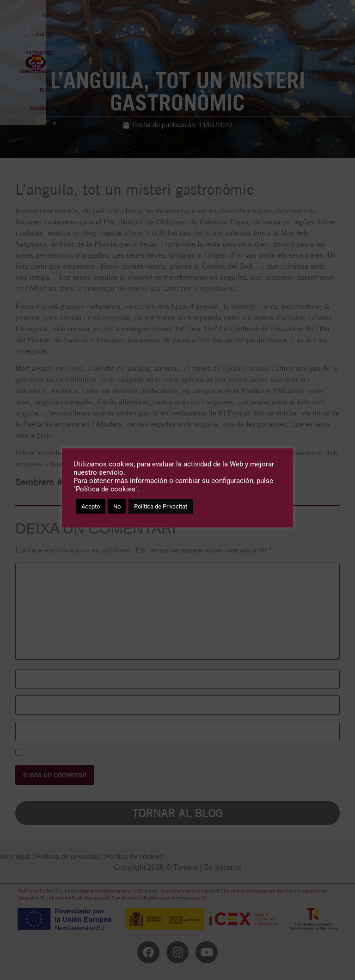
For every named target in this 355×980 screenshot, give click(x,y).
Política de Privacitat (161, 506)
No (117, 506)
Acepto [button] (91, 506)
